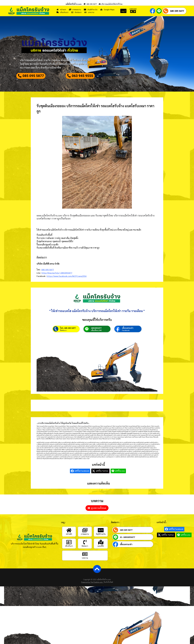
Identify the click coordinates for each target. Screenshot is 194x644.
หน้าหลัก (69, 540)
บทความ (85, 564)
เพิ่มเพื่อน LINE (96, 336)
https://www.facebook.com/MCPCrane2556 (67, 278)
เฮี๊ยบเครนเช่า (128, 334)
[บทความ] (85, 560)
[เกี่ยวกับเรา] (69, 548)
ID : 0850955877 (127, 543)
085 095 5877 (177, 11)
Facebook (126, 336)
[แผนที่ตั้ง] (101, 548)
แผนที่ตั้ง (101, 552)
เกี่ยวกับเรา (69, 552)
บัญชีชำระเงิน (101, 540)
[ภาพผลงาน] (85, 536)
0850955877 (96, 334)
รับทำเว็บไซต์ (108, 588)
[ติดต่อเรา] (85, 548)
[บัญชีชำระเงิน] (101, 536)
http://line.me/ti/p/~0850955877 (57, 274)
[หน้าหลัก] (69, 536)
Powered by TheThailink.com (92, 588)
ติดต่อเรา (63, 336)
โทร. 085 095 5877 (68, 334)
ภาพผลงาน (85, 540)
